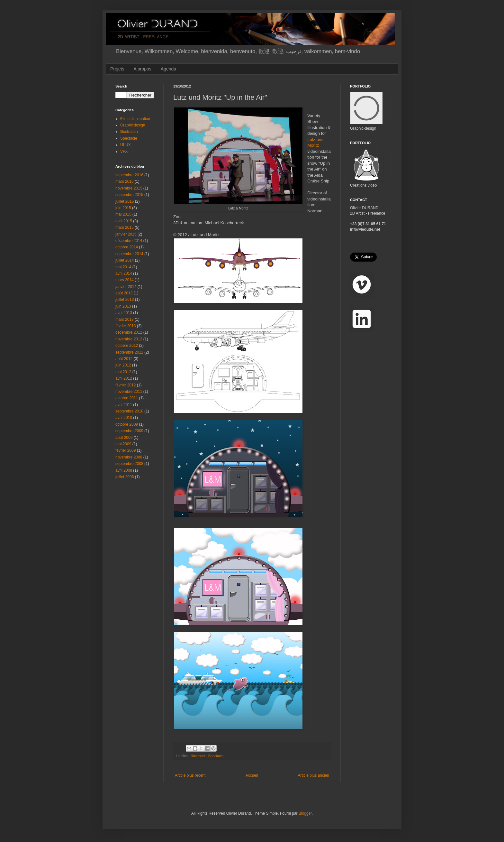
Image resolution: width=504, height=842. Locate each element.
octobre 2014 (127, 247)
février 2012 (126, 385)
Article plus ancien (314, 775)
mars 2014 (125, 280)
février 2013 (126, 326)
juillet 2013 (125, 300)
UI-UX (126, 145)
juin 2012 (123, 365)
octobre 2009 (127, 424)
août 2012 (124, 359)
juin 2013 (123, 306)
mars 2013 (125, 319)
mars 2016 (125, 181)
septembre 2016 (129, 175)
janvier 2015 (126, 234)
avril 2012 (124, 378)
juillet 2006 (125, 477)
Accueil (252, 775)
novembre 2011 (129, 392)
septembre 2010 (129, 411)
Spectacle (216, 756)
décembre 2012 (129, 332)
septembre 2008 (129, 464)
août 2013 (124, 293)
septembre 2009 (129, 431)
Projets (117, 69)
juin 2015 (123, 208)
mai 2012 (123, 372)
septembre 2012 (129, 352)
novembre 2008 (129, 457)
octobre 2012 (127, 346)
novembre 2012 (129, 339)
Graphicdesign (133, 125)
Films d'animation (135, 119)
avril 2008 (124, 470)
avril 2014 (124, 273)
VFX (124, 152)
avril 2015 (124, 221)
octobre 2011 (127, 398)
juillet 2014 (125, 260)
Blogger (305, 813)
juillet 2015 (125, 201)
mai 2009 (123, 444)
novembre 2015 (129, 188)
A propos (143, 69)
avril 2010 (124, 418)
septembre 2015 (129, 195)
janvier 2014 (126, 287)
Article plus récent (190, 775)
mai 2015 (123, 214)
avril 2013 (124, 313)
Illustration (198, 756)
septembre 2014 (129, 254)
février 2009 (126, 450)
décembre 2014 (129, 241)
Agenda (168, 69)
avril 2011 (124, 405)
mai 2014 (123, 267)
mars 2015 (125, 227)
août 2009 (124, 438)
